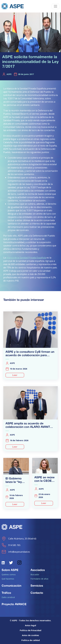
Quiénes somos (9, 574)
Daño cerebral (8, 597)
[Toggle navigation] (56, 6)
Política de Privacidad (31, 630)
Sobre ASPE (10, 570)
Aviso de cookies (31, 635)
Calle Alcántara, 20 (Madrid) (19, 539)
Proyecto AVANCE (14, 604)
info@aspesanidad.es (16, 552)
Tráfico (6, 593)
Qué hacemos (8, 579)
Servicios (37, 586)
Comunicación (11, 586)
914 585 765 (11, 545)
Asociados (38, 570)
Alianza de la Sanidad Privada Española (26, 258)
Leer (15, 375)
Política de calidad (31, 640)
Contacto (37, 593)
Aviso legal (31, 625)
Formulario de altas (39, 579)
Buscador (35, 574)
